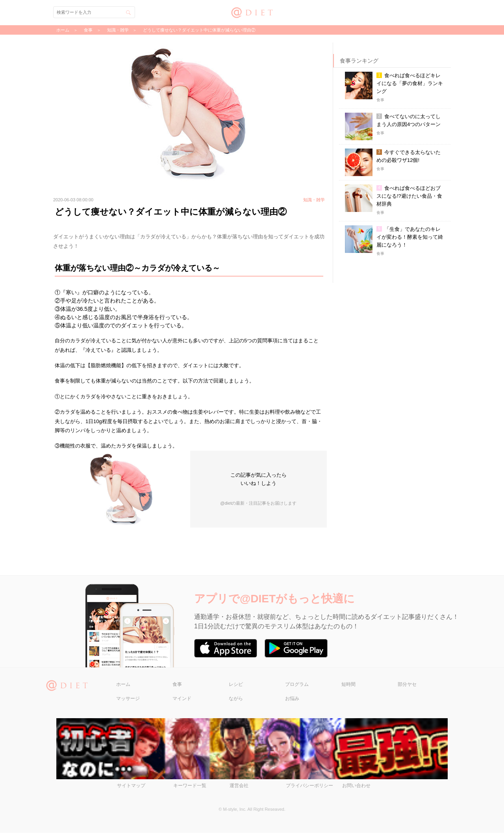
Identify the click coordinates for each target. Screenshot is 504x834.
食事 (177, 685)
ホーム (123, 685)
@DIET (252, 12)
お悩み (292, 699)
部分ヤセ (407, 685)
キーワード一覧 (190, 787)
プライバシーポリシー (309, 787)
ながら (236, 699)
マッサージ (128, 699)
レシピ (236, 685)
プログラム (297, 685)
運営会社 (239, 787)
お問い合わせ (356, 787)
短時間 (348, 685)
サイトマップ (131, 787)
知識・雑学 (118, 30)
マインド (182, 699)
